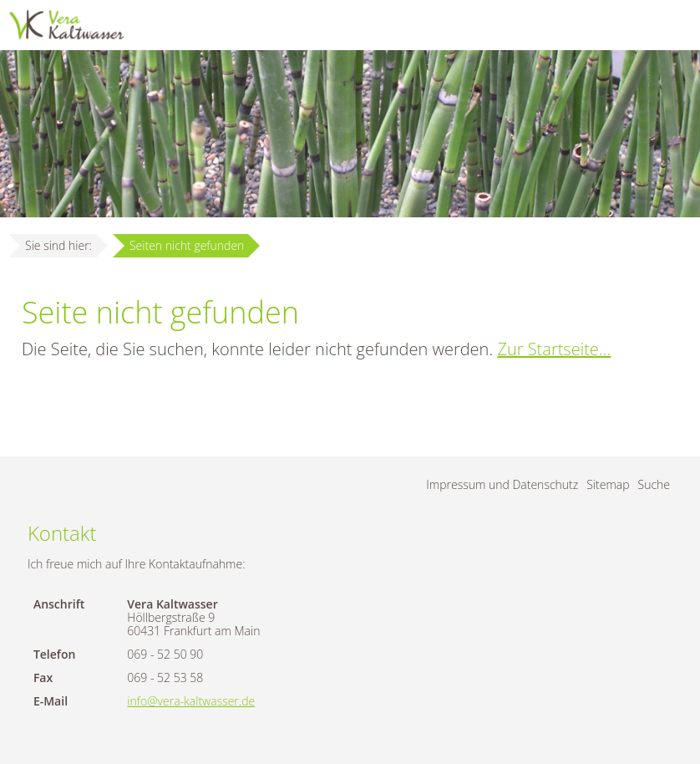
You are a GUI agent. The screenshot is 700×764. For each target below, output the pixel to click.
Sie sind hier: (58, 245)
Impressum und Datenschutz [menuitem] (502, 484)
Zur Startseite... (554, 349)
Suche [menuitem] (654, 484)
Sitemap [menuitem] (608, 484)
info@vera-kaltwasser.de (191, 701)
